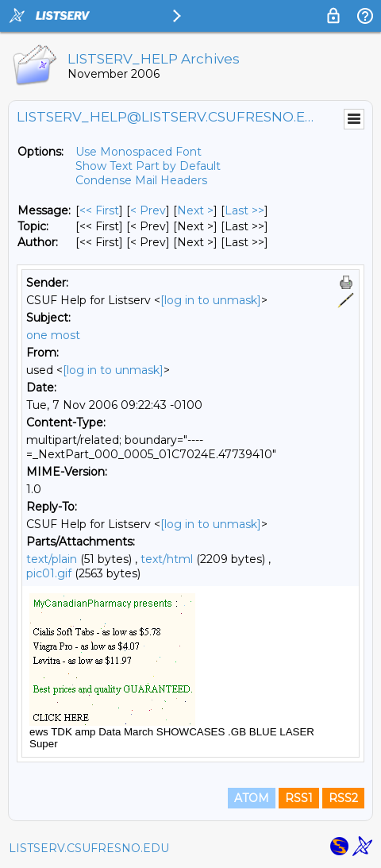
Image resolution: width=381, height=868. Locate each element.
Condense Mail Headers (141, 180)
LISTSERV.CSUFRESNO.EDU (89, 848)
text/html (167, 559)
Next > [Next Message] (195, 210)
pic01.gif (49, 573)
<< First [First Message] (99, 210)
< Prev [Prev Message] (148, 210)
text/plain (52, 559)
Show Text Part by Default (148, 166)
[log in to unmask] (211, 300)
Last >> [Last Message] (244, 210)
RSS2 (343, 798)
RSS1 (299, 798)
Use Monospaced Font (139, 152)
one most (53, 335)
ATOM (252, 798)
